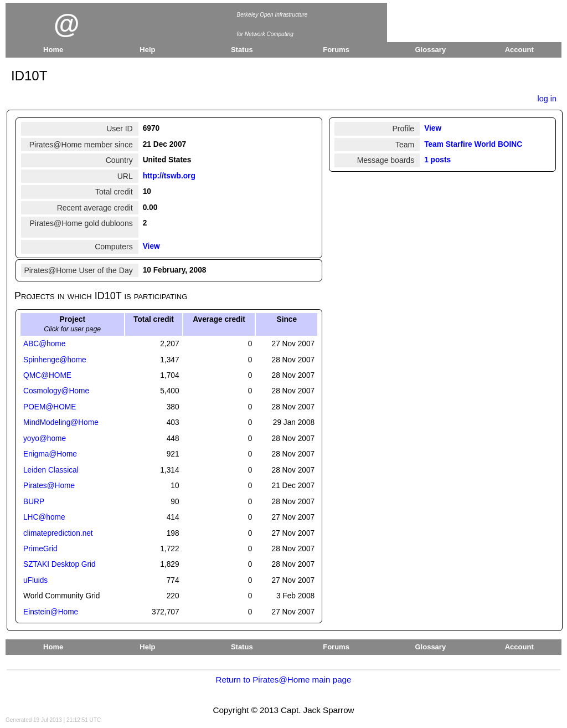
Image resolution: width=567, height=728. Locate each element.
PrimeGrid (40, 549)
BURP (34, 502)
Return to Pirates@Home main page (283, 680)
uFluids (35, 580)
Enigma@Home (50, 454)
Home (53, 50)
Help (147, 50)
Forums (336, 50)
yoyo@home (45, 439)
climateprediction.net (58, 533)
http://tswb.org (169, 176)
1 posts (437, 160)
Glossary (431, 50)
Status (242, 50)
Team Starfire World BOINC (473, 144)
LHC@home (44, 517)
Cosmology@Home (56, 391)
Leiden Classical (51, 470)
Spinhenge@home (55, 360)
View (151, 246)
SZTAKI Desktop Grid (60, 564)
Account (519, 50)
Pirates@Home (49, 486)
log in (547, 99)
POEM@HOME (50, 407)
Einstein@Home (51, 612)
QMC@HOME (47, 375)
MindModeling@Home (61, 422)
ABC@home (44, 344)
